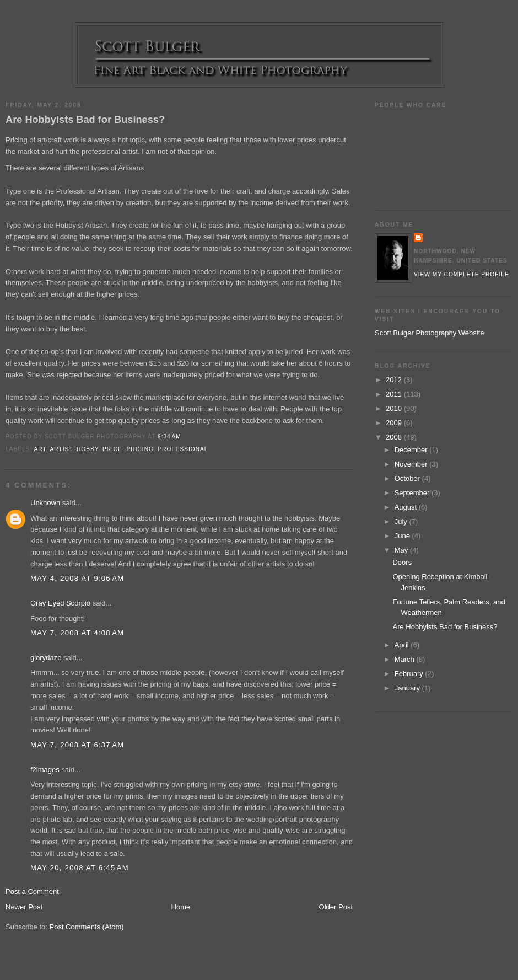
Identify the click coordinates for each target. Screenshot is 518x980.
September (413, 493)
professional (183, 449)
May (402, 550)
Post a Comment (32, 891)
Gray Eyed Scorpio (60, 603)
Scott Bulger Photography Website (430, 333)
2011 (395, 394)
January (408, 688)
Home (181, 907)
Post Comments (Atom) (87, 927)
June (403, 536)
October (408, 478)
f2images (45, 770)
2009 (395, 423)
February (410, 674)
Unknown (45, 503)
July (402, 521)
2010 (395, 408)
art (40, 449)
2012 (395, 380)
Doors (402, 562)
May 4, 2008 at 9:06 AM (77, 578)
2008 (395, 437)
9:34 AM (169, 437)
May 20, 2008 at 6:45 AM (80, 868)
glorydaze (46, 658)
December (412, 450)
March (406, 659)
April (403, 645)
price (112, 449)
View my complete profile (462, 274)
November (412, 464)
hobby (87, 449)
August (407, 507)
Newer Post (24, 907)
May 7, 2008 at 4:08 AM (77, 633)
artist (61, 449)
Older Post (336, 907)
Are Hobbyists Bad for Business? (85, 120)
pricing (140, 449)
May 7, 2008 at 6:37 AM (77, 745)
